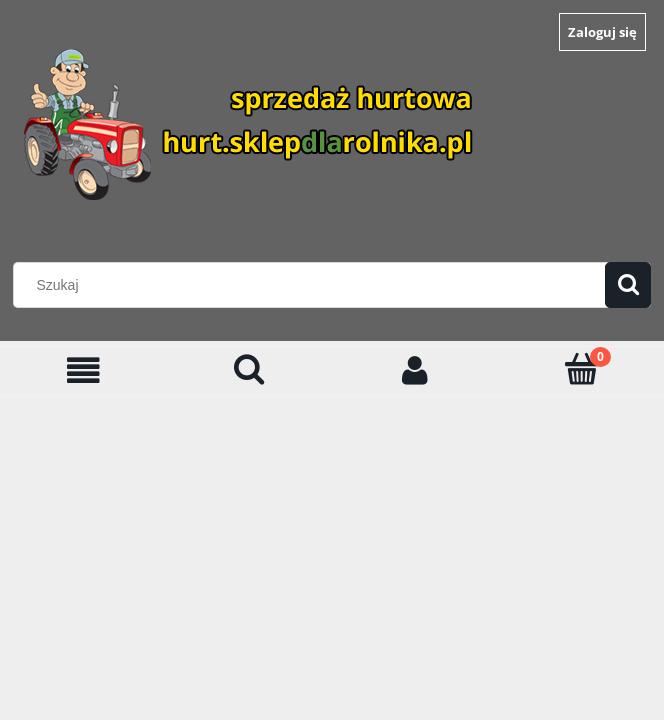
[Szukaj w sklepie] (314, 285)
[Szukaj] (628, 285)
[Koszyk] (581, 369)
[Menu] (83, 370)
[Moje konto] (415, 370)
